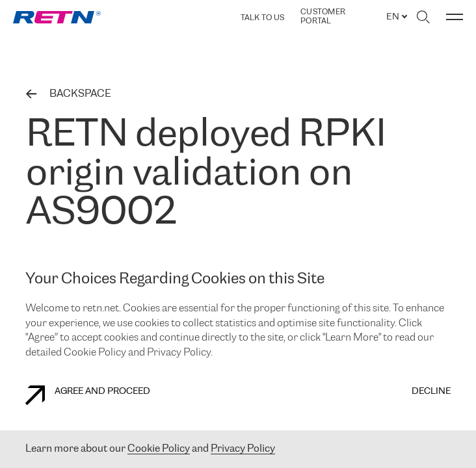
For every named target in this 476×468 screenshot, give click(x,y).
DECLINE (431, 392)
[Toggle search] (423, 17)
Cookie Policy (159, 449)
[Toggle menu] (455, 17)
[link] (57, 17)
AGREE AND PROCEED (88, 395)
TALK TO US (262, 18)
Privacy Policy (243, 449)
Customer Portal (323, 17)
